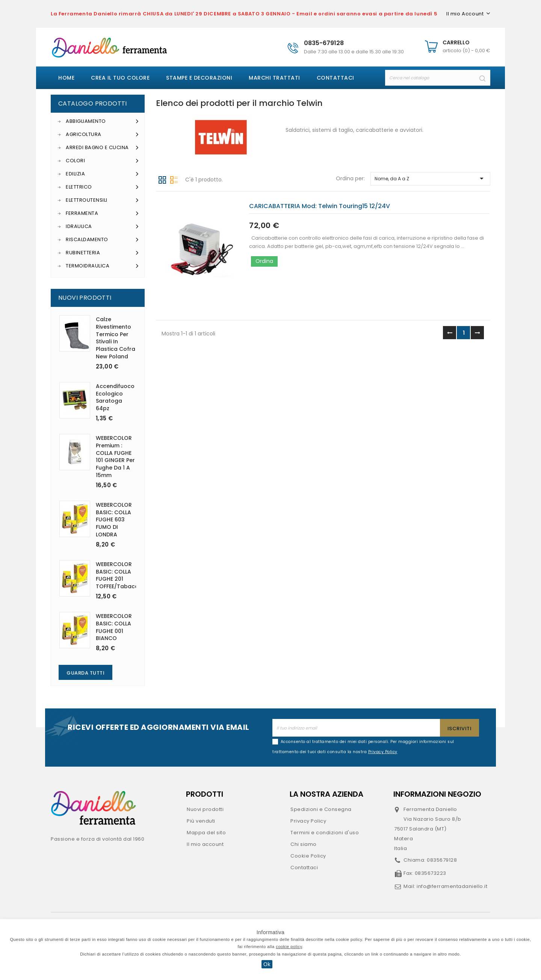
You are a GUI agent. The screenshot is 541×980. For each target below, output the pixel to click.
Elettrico (102, 187)
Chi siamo (304, 844)
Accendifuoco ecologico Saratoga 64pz (115, 397)
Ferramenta (102, 213)
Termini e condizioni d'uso (325, 833)
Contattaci (335, 78)
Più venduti (201, 821)
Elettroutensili (102, 200)
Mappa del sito (206, 833)
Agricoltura (102, 134)
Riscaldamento (102, 240)
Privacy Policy (308, 821)
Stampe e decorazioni (199, 78)
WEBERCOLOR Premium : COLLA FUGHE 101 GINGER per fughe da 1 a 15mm (115, 457)
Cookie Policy (308, 856)
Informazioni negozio (437, 794)
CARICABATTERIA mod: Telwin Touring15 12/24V (320, 206)
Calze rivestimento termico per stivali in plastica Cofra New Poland (116, 338)
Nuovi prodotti (205, 809)
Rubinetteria (102, 253)
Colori (102, 161)
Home (66, 78)
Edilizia (102, 174)
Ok (267, 964)
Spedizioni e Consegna (321, 809)
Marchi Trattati (274, 78)
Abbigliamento (102, 121)
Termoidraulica (102, 266)
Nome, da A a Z (430, 178)
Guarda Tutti (85, 673)
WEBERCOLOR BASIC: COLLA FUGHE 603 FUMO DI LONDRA (114, 520)
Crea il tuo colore (120, 78)
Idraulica (102, 227)
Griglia (162, 179)
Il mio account (205, 844)
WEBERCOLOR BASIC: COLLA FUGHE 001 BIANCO (114, 627)
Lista (174, 179)
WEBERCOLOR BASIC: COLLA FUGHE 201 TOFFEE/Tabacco (119, 575)
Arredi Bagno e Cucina (102, 148)
